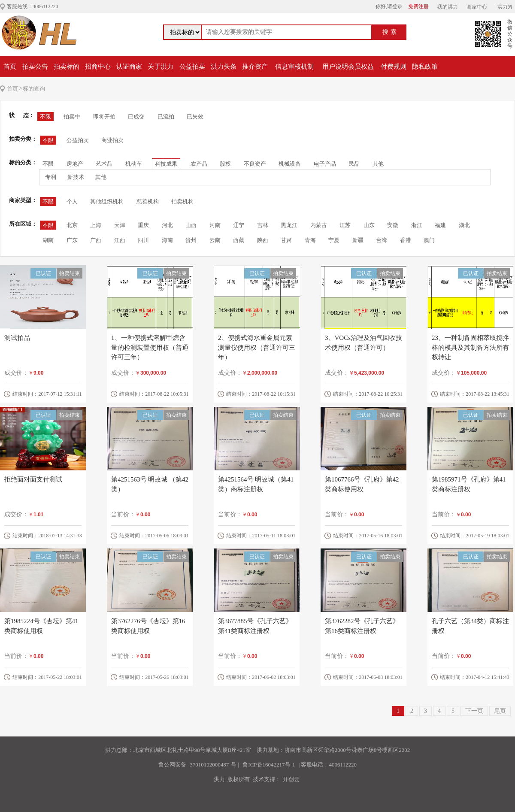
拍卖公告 (35, 67)
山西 (191, 225)
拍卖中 (72, 117)
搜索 (391, 32)
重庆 (143, 225)
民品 (354, 164)
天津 (120, 225)
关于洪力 (161, 67)
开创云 (291, 779)
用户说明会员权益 (348, 67)
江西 (120, 240)
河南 (215, 225)
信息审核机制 (294, 67)
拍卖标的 (67, 67)
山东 (369, 225)
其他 (378, 164)
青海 (310, 240)
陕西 (263, 240)
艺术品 (104, 164)
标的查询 (34, 89)
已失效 (195, 117)
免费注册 (418, 6)
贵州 (191, 240)
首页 (10, 67)
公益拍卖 (192, 67)
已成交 (136, 117)
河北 (167, 225)
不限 (45, 117)
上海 (96, 225)
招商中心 (98, 67)
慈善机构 (148, 201)
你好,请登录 (389, 6)
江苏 (345, 225)
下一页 (474, 711)
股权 (225, 164)
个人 (72, 201)
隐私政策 (425, 67)
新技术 (76, 177)
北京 (72, 225)
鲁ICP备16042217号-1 (269, 765)
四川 (143, 240)
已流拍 (166, 117)
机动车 (134, 164)
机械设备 (290, 164)
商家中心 (477, 7)
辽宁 (239, 225)
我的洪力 (448, 7)
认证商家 (129, 67)
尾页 (500, 711)
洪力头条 (224, 67)
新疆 (358, 240)
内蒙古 (319, 225)
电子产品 (325, 164)
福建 (440, 225)
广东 (72, 240)
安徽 (393, 225)
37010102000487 (209, 765)
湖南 (48, 240)
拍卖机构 (182, 201)
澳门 (429, 240)
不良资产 (255, 164)
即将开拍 (104, 117)
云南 (215, 240)
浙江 (417, 225)
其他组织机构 (107, 201)
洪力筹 (505, 7)
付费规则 (394, 67)
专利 (51, 177)
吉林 (263, 225)
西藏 (239, 240)
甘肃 (286, 240)
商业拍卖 (112, 140)
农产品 (199, 164)
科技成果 (166, 164)
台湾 (382, 240)
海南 (167, 240)
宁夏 (334, 240)
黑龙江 (289, 225)
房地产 (75, 164)
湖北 (464, 225)
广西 (96, 240)
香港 (406, 240)
